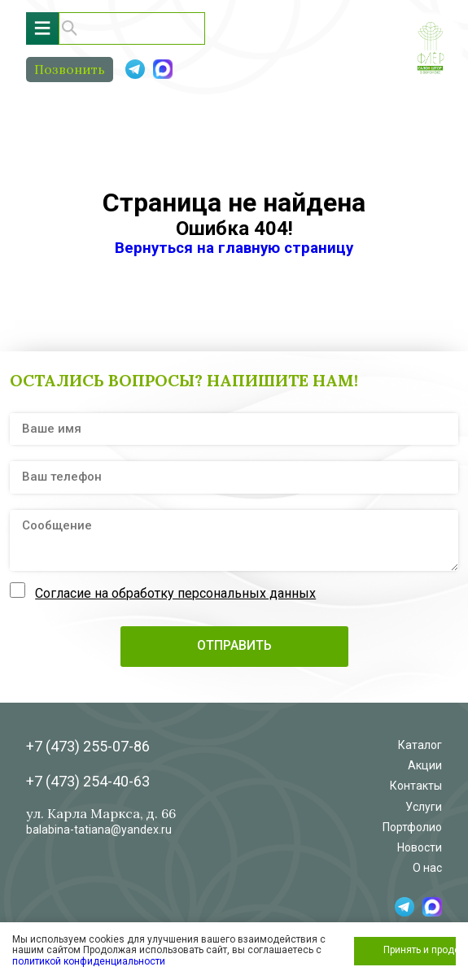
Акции (425, 765)
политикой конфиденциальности (89, 961)
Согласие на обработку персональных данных (175, 593)
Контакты (416, 786)
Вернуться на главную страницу (234, 248)
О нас (427, 868)
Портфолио (412, 827)
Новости (420, 847)
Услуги (424, 807)
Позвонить (70, 69)
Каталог (420, 745)
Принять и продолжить (420, 950)
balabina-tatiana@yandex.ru (99, 830)
